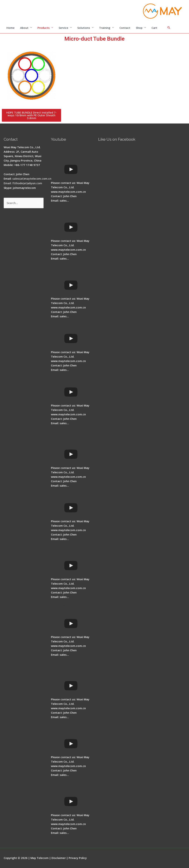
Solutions (84, 28)
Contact (125, 28)
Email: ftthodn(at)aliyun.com (23, 183)
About (24, 28)
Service (63, 28)
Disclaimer (59, 858)
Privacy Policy (78, 858)
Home (11, 28)
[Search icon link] (169, 28)
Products (44, 28)
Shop (139, 28)
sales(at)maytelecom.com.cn (32, 179)
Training (105, 28)
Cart (154, 28)
